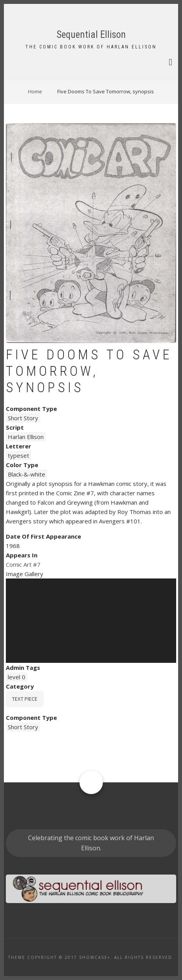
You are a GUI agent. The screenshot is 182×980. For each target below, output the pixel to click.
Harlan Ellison (26, 437)
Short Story (23, 418)
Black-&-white (27, 474)
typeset (19, 455)
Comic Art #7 (23, 564)
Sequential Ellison (91, 35)
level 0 (17, 677)
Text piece (25, 699)
